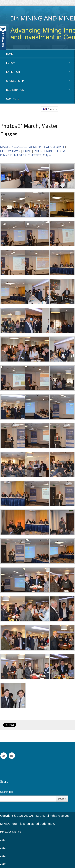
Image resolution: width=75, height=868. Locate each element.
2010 (3, 864)
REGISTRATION (35, 92)
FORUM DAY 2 (10, 151)
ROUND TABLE (44, 151)
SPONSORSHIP (35, 83)
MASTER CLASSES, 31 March (21, 147)
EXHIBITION (35, 74)
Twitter (4, 756)
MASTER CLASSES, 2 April (33, 155)
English (49, 109)
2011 (3, 856)
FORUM (35, 64)
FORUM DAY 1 (54, 147)
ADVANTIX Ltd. (35, 816)
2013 (3, 840)
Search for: (7, 792)
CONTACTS (13, 99)
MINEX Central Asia (11, 832)
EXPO (27, 151)
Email (12, 756)
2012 (3, 848)
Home (10, 54)
